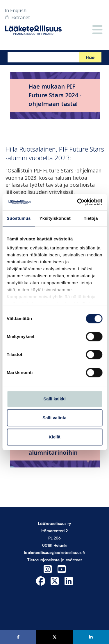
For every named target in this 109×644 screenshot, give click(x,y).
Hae (90, 58)
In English (15, 10)
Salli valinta (54, 418)
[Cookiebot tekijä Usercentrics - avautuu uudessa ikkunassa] (78, 202)
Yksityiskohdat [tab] (55, 218)
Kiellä (54, 437)
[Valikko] (97, 30)
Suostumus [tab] (19, 218)
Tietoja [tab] (91, 218)
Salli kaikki (54, 399)
